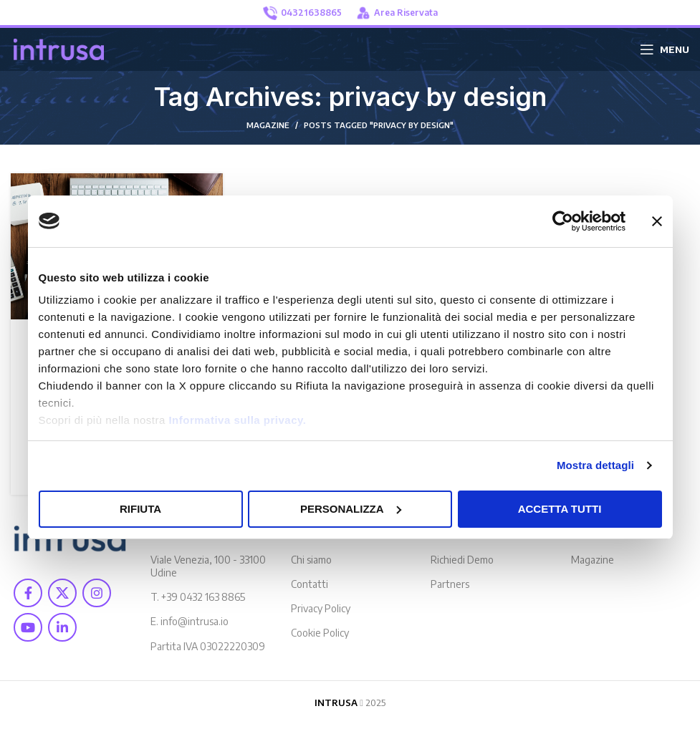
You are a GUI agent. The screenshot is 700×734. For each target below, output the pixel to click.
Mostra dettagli (595, 465)
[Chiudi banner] (657, 221)
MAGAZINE (268, 125)
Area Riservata (397, 13)
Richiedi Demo (462, 560)
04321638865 (302, 13)
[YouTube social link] (28, 627)
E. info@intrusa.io (190, 621)
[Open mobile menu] (665, 49)
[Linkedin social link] (62, 627)
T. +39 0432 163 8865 (198, 597)
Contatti (310, 584)
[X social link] (62, 593)
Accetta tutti (560, 509)
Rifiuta (140, 509)
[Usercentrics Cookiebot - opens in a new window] (563, 221)
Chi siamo (311, 560)
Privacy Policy (321, 608)
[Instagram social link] (97, 593)
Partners (450, 584)
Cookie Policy (320, 633)
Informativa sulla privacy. (237, 420)
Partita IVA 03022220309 (208, 646)
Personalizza (351, 509)
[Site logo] (59, 48)
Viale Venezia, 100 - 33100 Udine (208, 566)
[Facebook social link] (28, 593)
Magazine (593, 560)
